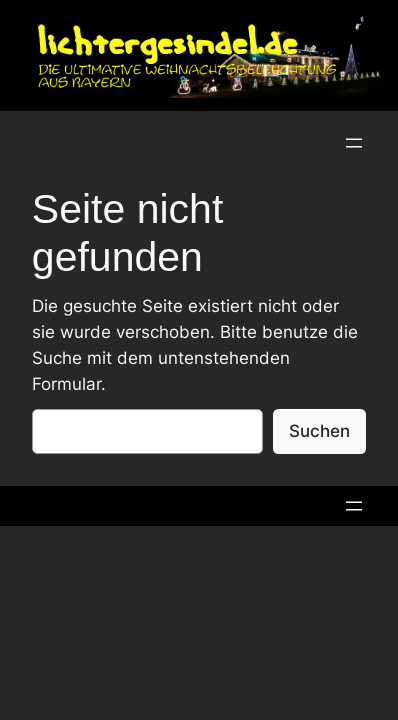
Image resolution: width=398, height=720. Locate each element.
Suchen (319, 431)
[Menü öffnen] (354, 143)
